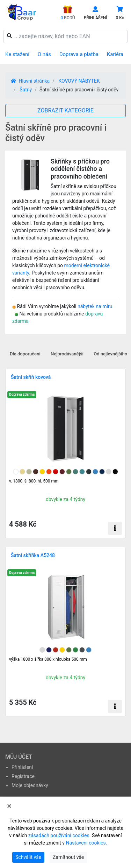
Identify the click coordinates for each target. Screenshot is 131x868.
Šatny (26, 90)
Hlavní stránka (30, 81)
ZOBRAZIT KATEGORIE (65, 110)
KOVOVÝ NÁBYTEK (79, 81)
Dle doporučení (25, 354)
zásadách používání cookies (59, 835)
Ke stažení (17, 54)
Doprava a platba (79, 54)
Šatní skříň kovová (31, 377)
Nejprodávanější (67, 354)
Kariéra (115, 54)
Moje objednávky (30, 785)
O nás (44, 54)
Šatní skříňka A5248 (33, 555)
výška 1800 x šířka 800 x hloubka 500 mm (48, 659)
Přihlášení (22, 767)
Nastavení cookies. (87, 843)
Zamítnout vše (68, 857)
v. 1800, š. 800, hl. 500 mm (34, 481)
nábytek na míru (95, 306)
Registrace (23, 776)
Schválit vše (28, 857)
